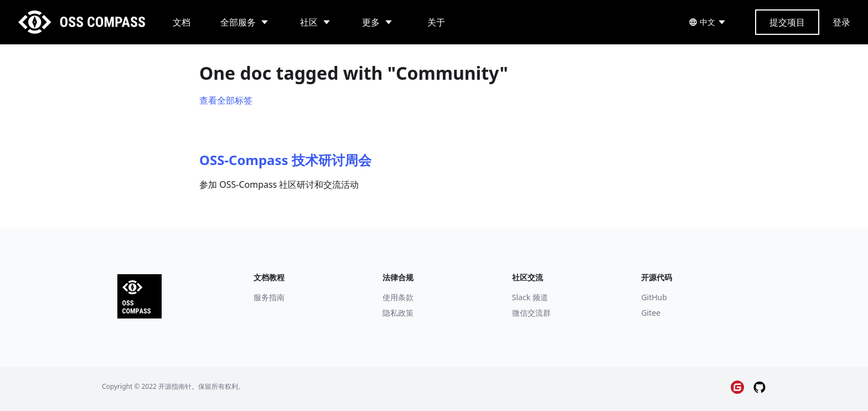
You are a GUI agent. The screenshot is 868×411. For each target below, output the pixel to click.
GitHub (654, 297)
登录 (841, 22)
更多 (371, 22)
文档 (182, 22)
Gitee (651, 313)
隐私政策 (398, 313)
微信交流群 (531, 313)
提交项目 (787, 22)
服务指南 (269, 297)
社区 (309, 22)
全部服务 (238, 22)
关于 (436, 22)
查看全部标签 (226, 100)
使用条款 (398, 297)
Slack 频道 (530, 297)
